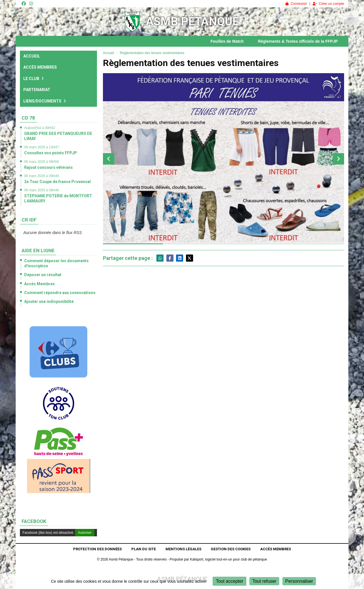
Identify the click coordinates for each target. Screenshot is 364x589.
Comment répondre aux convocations (60, 293)
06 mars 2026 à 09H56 (42, 162)
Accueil (32, 56)
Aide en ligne (38, 251)
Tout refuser (264, 581)
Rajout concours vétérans (48, 167)
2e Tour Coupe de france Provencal (57, 182)
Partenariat (37, 90)
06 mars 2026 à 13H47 (42, 147)
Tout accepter (229, 581)
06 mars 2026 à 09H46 (42, 176)
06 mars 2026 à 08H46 (42, 190)
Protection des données (97, 549)
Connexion (296, 4)
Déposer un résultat (43, 275)
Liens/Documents (45, 101)
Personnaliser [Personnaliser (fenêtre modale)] (299, 581)
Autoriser (85, 533)
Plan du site (144, 549)
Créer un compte (328, 4)
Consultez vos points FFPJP (51, 153)
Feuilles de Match (232, 41)
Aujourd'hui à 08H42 (40, 128)
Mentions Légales (183, 549)
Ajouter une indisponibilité (49, 301)
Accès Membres (40, 67)
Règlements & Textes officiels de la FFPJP (303, 41)
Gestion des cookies (231, 549)
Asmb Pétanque (192, 21)
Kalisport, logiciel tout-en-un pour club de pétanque (228, 559)
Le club (34, 79)
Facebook (34, 521)
